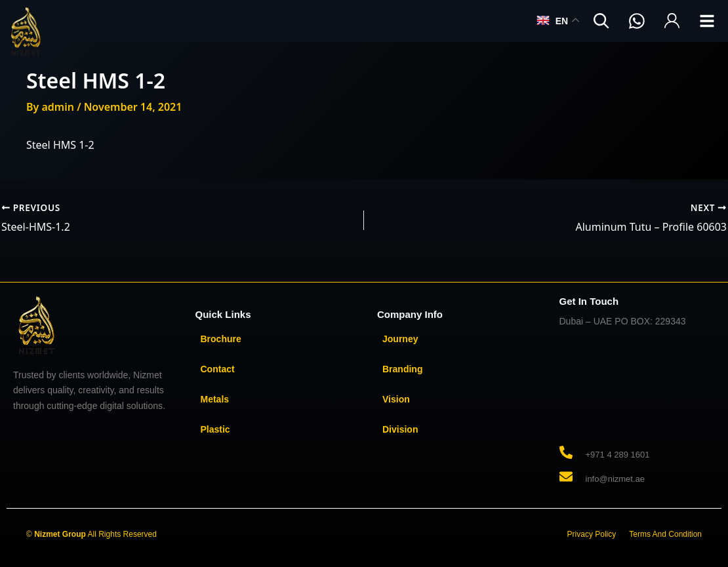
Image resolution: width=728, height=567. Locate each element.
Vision (396, 399)
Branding (402, 369)
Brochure (221, 339)
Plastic (215, 429)
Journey (400, 339)
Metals (215, 399)
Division (400, 429)
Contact (218, 369)
